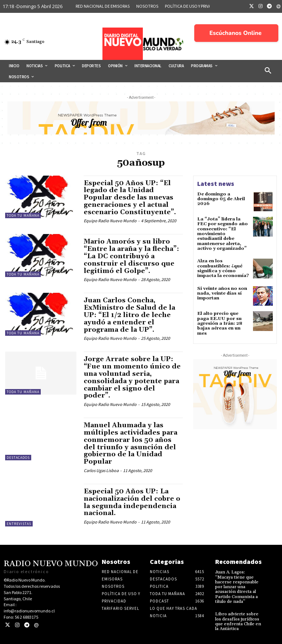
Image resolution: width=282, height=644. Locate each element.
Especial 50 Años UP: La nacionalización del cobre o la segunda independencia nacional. (132, 502)
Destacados (18, 458)
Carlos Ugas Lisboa (101, 470)
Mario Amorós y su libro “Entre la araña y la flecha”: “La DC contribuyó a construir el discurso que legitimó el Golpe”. (131, 256)
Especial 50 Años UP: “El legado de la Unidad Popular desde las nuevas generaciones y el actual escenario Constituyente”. (130, 198)
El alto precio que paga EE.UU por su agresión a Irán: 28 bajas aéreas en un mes (220, 323)
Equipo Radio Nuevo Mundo (110, 221)
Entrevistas (19, 524)
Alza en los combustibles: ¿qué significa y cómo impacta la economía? (223, 268)
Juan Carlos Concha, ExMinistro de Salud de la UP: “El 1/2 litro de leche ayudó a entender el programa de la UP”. (129, 315)
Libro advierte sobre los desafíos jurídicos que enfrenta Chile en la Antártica (238, 621)
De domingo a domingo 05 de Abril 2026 (221, 199)
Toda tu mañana (23, 215)
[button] (268, 71)
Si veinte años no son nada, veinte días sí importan (222, 293)
